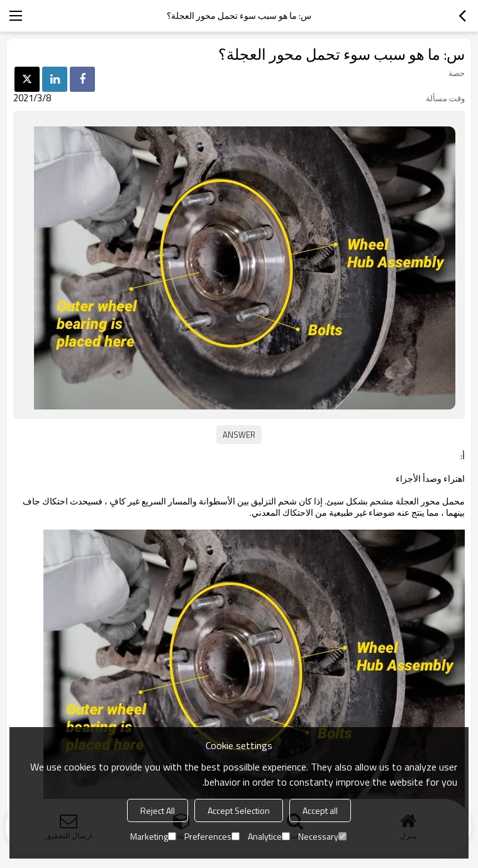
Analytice (269, 836)
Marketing (153, 836)
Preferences (212, 836)
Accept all (320, 810)
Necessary (322, 836)
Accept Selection (239, 810)
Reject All (158, 810)
